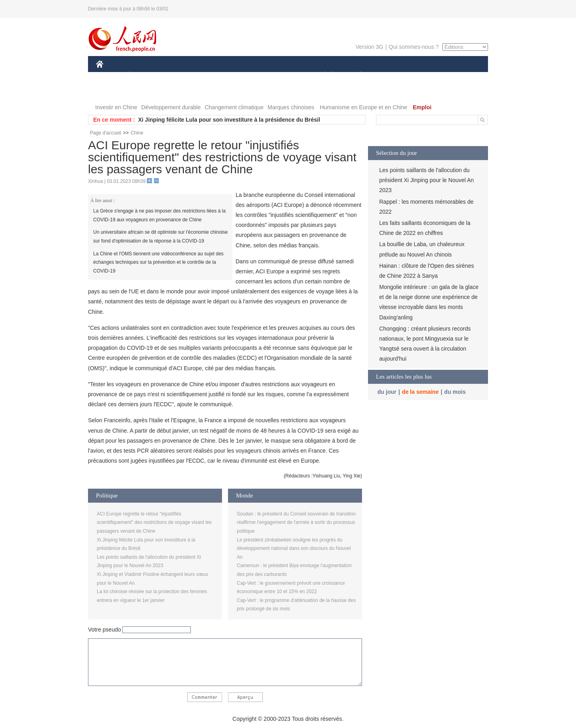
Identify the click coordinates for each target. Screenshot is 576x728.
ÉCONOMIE (144, 75)
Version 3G (369, 47)
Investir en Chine (116, 107)
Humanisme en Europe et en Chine (363, 107)
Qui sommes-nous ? (414, 47)
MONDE (181, 75)
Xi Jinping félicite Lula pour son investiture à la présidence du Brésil (229, 120)
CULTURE (286, 75)
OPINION (460, 75)
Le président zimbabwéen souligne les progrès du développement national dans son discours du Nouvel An (294, 549)
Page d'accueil (106, 133)
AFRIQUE (215, 75)
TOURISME (423, 75)
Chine (137, 133)
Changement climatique (234, 107)
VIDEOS (145, 91)
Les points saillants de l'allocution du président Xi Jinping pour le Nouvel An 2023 (427, 180)
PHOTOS (112, 91)
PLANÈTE (357, 75)
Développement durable (171, 107)
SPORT (389, 75)
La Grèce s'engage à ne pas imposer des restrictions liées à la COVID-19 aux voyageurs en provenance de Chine (159, 215)
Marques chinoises (291, 107)
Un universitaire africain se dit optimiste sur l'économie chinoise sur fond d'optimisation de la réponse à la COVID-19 (160, 237)
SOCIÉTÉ (321, 75)
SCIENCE (250, 75)
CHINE (110, 75)
